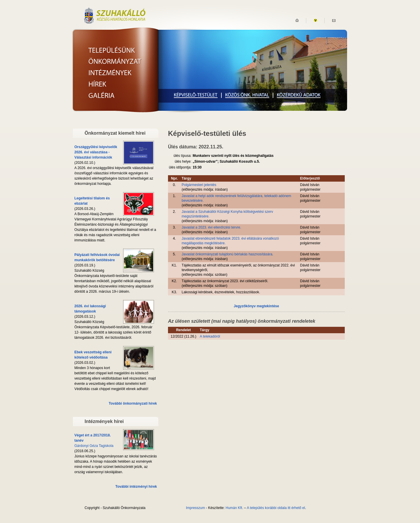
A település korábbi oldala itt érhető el (276, 508)
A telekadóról (210, 336)
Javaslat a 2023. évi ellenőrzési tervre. (211, 227)
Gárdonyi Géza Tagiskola (94, 446)
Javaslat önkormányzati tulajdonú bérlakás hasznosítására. (228, 254)
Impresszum (195, 508)
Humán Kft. (234, 508)
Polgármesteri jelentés (199, 185)
